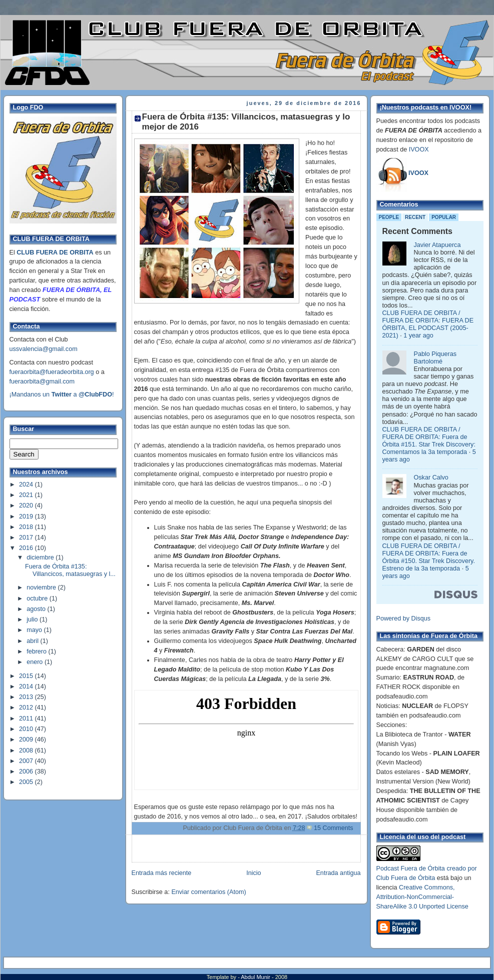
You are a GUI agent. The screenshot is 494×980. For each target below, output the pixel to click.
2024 (27, 484)
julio (33, 619)
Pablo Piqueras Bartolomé (435, 358)
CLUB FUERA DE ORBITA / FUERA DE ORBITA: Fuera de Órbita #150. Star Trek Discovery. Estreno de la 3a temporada (429, 557)
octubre (38, 598)
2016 (27, 548)
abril (33, 641)
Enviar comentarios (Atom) (208, 892)
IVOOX (419, 149)
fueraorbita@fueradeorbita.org (52, 372)
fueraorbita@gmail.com (42, 381)
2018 (27, 527)
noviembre (42, 587)
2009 (27, 739)
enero (36, 662)
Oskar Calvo (431, 477)
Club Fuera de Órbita (406, 878)
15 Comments (334, 828)
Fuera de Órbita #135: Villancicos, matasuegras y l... (70, 570)
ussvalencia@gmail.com (44, 349)
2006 (27, 771)
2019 (27, 516)
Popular (444, 217)
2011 (27, 718)
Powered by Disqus (404, 618)
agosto (37, 609)
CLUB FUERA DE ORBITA (55, 252)
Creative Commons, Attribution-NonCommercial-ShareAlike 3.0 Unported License (422, 897)
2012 (27, 707)
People (389, 217)
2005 (27, 782)
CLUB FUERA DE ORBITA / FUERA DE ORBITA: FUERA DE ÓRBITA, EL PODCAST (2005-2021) (428, 324)
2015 (27, 676)
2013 (27, 697)
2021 (27, 495)
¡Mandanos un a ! (62, 394)
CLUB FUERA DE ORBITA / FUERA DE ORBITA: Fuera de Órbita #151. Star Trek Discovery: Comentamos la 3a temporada (429, 441)
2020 (27, 505)
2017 (27, 537)
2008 (27, 750)
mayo (35, 630)
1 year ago (418, 335)
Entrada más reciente (162, 873)
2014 (27, 686)
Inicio (254, 873)
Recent (415, 217)
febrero (37, 651)
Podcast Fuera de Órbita (411, 868)
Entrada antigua (338, 873)
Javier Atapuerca (437, 245)
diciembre (41, 557)
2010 (27, 729)
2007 (27, 761)
